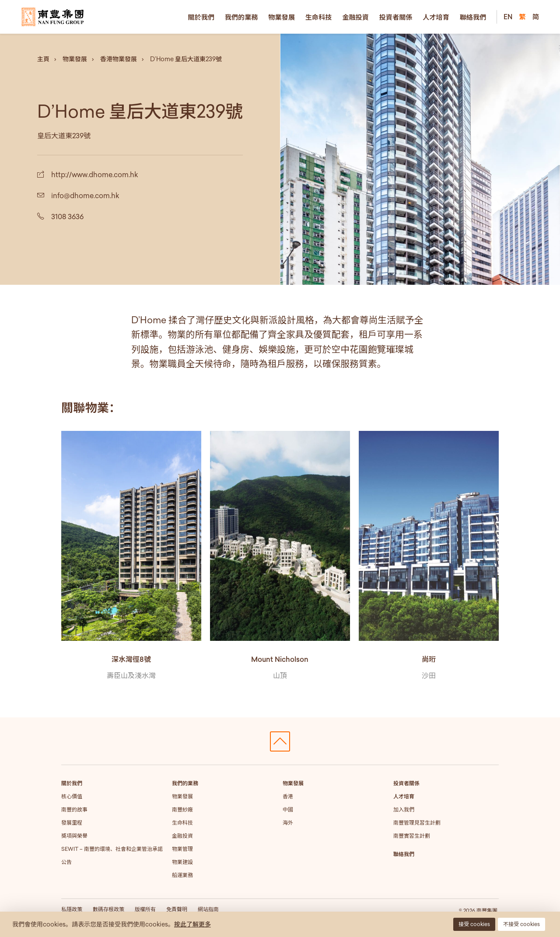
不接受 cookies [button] (521, 924)
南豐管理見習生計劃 (417, 823)
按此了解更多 (192, 924)
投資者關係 (396, 17)
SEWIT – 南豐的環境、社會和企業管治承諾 (112, 849)
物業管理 (182, 849)
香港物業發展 (119, 59)
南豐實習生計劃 (412, 836)
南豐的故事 (74, 809)
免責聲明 (177, 909)
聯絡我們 (473, 17)
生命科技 (319, 17)
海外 (288, 823)
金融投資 (355, 17)
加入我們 (404, 809)
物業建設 (182, 862)
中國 (288, 809)
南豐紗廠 (182, 809)
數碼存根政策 (108, 909)
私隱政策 (72, 909)
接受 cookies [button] (474, 924)
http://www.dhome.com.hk (95, 175)
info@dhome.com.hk (85, 196)
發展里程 (72, 823)
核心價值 (72, 796)
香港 (288, 796)
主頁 (43, 59)
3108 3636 (67, 217)
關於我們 (201, 17)
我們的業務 (241, 17)
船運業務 (182, 875)
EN (508, 17)
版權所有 (145, 909)
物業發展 (282, 17)
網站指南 (208, 909)
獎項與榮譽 (74, 836)
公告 (66, 862)
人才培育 (436, 17)
